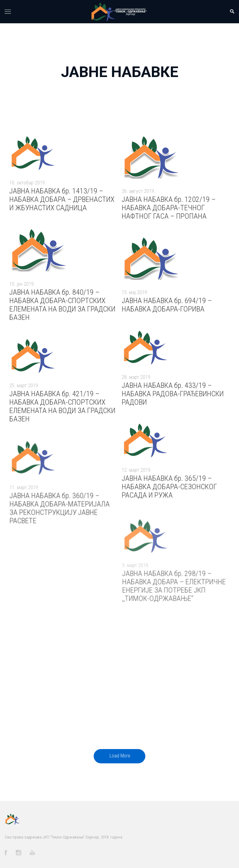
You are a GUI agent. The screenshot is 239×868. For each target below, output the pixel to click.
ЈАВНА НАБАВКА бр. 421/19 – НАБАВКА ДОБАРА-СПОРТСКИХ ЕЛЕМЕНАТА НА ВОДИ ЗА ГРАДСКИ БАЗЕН (62, 411)
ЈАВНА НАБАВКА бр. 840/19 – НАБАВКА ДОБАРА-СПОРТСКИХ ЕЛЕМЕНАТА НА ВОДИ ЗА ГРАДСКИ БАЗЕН (62, 305)
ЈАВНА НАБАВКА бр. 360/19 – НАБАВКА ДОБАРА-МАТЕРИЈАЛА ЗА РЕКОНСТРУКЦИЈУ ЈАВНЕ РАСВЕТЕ (60, 518)
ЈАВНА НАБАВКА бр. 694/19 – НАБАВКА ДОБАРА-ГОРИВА (167, 305)
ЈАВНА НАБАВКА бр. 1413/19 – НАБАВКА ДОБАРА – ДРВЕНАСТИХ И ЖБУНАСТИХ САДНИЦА (62, 199)
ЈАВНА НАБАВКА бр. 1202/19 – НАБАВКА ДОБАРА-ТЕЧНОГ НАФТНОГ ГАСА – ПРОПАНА (169, 208)
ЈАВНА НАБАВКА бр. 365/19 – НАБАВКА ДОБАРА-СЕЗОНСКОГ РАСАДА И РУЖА (169, 493)
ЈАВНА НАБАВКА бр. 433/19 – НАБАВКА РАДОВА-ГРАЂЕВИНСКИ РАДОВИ (173, 398)
